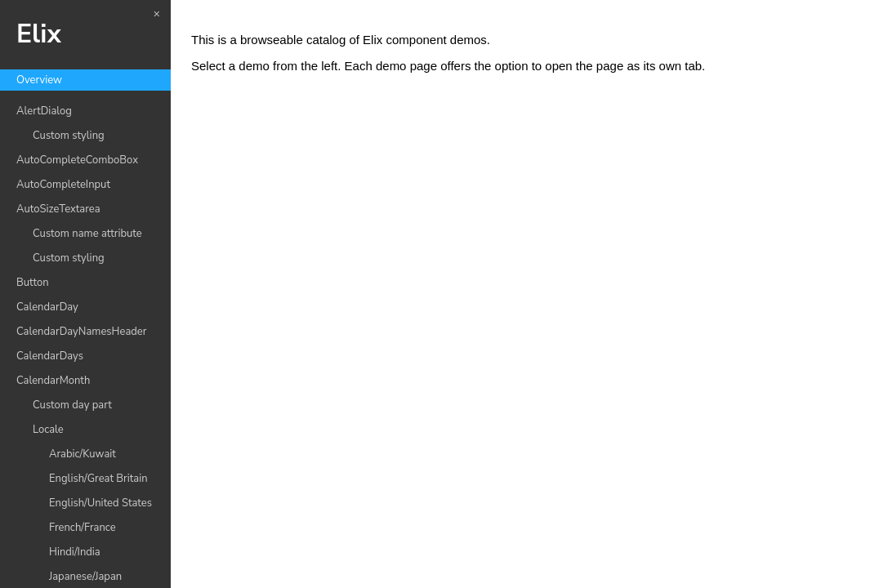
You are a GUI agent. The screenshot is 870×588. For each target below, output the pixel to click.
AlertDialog (44, 111)
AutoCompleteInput (63, 185)
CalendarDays (50, 356)
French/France (83, 528)
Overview (39, 80)
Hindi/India (75, 552)
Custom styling (69, 136)
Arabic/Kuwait (83, 454)
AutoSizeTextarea (58, 209)
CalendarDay (47, 307)
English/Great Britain (98, 479)
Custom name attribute (87, 234)
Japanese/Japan (85, 577)
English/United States (100, 503)
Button (33, 283)
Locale (48, 430)
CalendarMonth (53, 381)
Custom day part (72, 405)
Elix (39, 34)
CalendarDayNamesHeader (81, 332)
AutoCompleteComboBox (77, 160)
